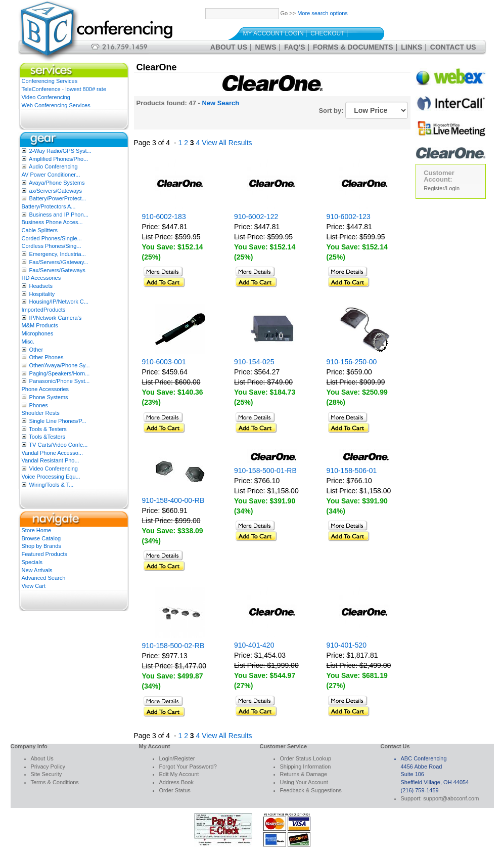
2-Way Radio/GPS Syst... (60, 151)
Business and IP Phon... (59, 215)
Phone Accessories (45, 389)
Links (411, 47)
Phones (39, 405)
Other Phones (47, 357)
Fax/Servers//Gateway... (59, 262)
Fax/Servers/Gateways (57, 270)
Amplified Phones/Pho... (58, 159)
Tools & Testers (48, 429)
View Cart (34, 586)
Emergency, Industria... (58, 254)
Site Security (47, 774)
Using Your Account (304, 782)
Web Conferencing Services (56, 105)
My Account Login (273, 33)
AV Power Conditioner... (51, 175)
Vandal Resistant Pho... (51, 460)
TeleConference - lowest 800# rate (64, 89)
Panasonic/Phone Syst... (60, 381)
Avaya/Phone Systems (57, 183)
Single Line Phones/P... (58, 421)
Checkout (327, 33)
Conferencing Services (50, 81)
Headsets (41, 286)
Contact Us (453, 47)
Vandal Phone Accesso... (53, 453)
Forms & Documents (353, 47)
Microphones (38, 333)
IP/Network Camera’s (56, 318)
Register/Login (442, 188)
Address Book (176, 782)
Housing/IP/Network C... (59, 302)
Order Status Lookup (306, 758)
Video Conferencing (46, 97)
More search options (323, 13)
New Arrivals (37, 570)
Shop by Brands (41, 546)
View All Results (227, 143)
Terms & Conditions (55, 782)
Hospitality (42, 294)
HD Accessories (41, 278)
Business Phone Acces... (52, 222)
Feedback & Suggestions (311, 790)
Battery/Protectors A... (49, 206)
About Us (229, 47)
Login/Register (177, 758)
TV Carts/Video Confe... (58, 445)
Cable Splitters (40, 230)
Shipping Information (306, 766)
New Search (221, 103)
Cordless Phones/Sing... (52, 246)
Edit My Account (179, 774)
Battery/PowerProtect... (58, 198)
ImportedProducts (44, 310)
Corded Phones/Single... (52, 238)
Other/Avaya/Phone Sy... (60, 365)
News (266, 47)
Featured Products (45, 554)
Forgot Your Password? (188, 766)
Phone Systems (49, 397)
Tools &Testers (47, 437)
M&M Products (40, 325)
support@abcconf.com (451, 798)
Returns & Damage (304, 774)
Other (36, 350)
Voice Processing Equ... (51, 477)
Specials (32, 562)
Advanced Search (44, 578)
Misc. (28, 342)
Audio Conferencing (53, 166)
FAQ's (294, 47)
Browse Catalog (41, 538)
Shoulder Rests (41, 413)
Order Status (175, 790)
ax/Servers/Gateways (56, 191)
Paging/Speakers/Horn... (60, 373)
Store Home (37, 530)
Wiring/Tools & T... (52, 485)
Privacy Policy (48, 766)
